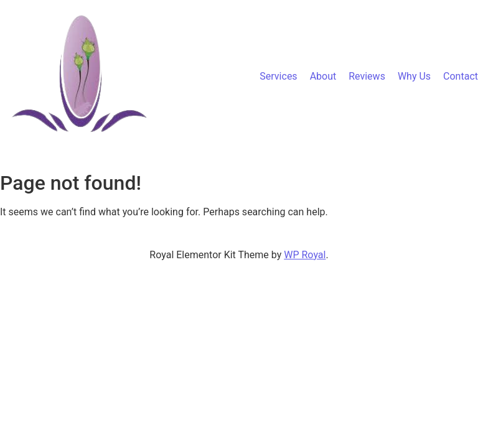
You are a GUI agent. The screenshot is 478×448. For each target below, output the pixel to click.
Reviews (367, 76)
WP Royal (305, 255)
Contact (461, 76)
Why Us (414, 76)
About (323, 76)
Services (278, 76)
